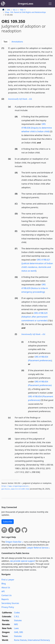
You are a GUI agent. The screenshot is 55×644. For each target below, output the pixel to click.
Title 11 (23, 10)
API (3, 591)
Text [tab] (5, 42)
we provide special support (23, 561)
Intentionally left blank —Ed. (20, 99)
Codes (17, 613)
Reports (5, 599)
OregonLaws (26, 4)
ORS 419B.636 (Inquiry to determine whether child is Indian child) (37, 128)
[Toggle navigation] (50, 4)
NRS (16, 624)
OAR (16, 632)
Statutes (18, 620)
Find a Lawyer (8, 580)
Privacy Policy (8, 607)
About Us (6, 587)
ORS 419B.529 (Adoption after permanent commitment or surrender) (34, 317)
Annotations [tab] (19, 42)
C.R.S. (17, 616)
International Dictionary (39, 640)
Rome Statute (20, 640)
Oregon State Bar (13, 542)
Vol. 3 (15, 10)
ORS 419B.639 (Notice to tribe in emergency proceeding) (35, 288)
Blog (4, 584)
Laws (16, 628)
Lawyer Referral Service (37, 548)
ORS (9, 10)
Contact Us (6, 595)
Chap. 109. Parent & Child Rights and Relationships (25, 12)
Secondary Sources (10, 603)
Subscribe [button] (8, 522)
